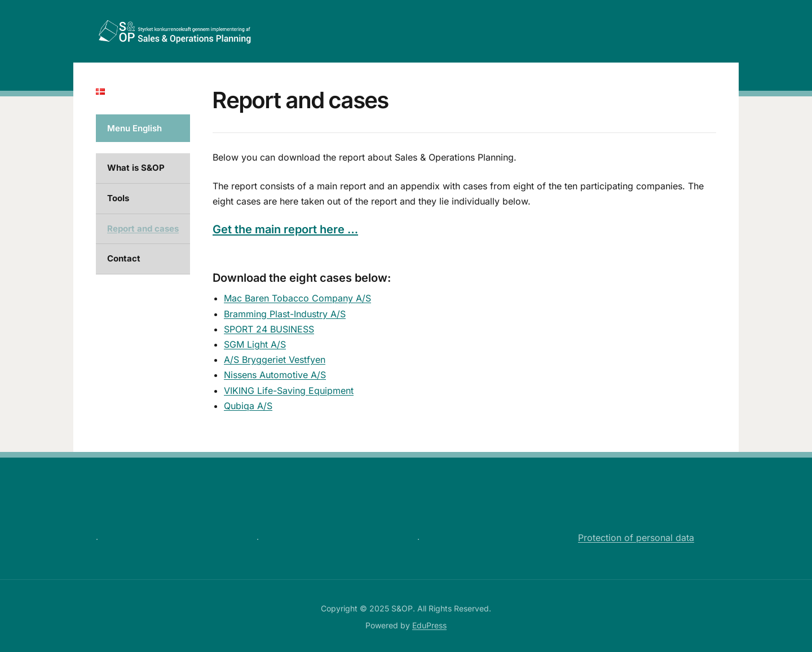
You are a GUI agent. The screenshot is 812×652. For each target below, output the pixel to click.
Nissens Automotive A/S (275, 375)
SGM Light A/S (255, 344)
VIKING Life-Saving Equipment (289, 391)
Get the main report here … (285, 229)
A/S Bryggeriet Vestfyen (275, 360)
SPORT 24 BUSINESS (269, 329)
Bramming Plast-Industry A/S (285, 314)
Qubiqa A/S (248, 406)
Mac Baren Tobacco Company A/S (297, 298)
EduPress (429, 625)
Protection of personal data (636, 538)
